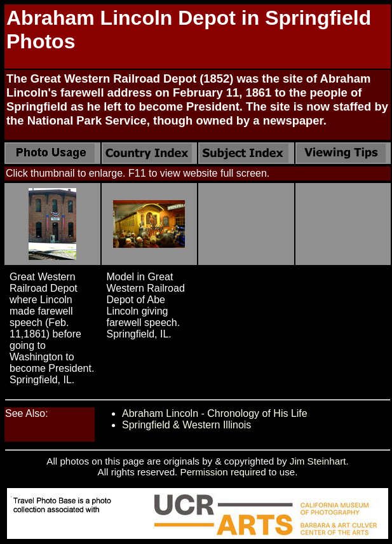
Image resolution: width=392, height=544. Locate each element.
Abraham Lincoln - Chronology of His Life (215, 413)
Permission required (223, 472)
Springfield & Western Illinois (186, 425)
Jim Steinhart (318, 461)
